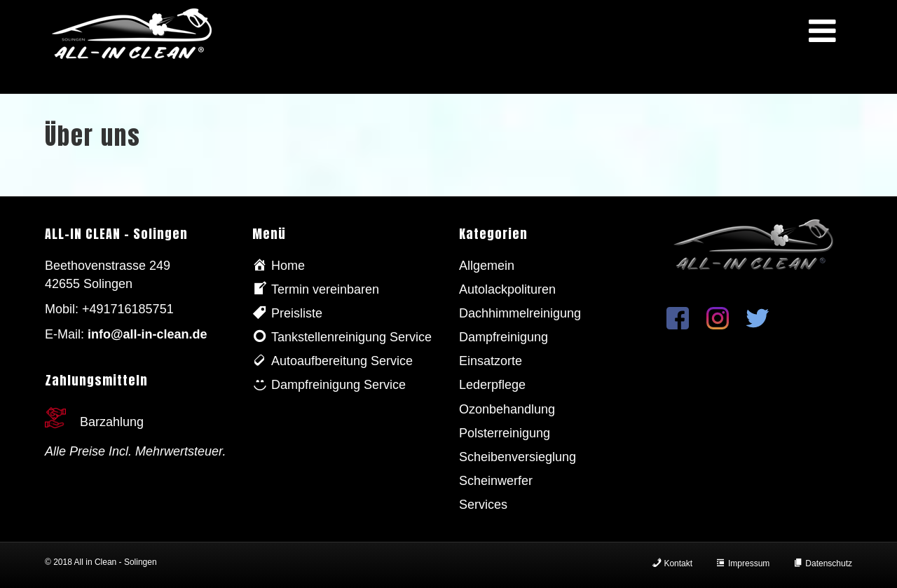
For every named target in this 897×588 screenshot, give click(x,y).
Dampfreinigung (504, 337)
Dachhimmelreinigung (520, 313)
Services (483, 505)
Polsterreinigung (505, 433)
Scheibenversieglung (518, 457)
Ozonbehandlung (507, 409)
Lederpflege (492, 385)
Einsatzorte (491, 361)
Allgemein (487, 266)
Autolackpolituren (507, 289)
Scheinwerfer (496, 481)
